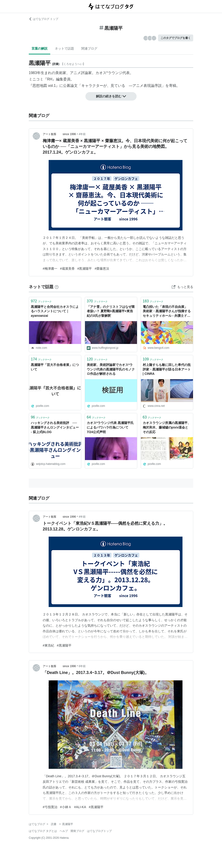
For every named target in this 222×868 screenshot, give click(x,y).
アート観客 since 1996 (59, 134)
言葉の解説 (40, 48)
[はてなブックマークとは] (57, 287)
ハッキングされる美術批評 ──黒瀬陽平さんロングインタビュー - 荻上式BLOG (55, 427)
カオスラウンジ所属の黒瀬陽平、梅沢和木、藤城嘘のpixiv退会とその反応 (167, 427)
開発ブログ (77, 831)
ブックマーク (41, 301)
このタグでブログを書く (176, 38)
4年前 (82, 134)
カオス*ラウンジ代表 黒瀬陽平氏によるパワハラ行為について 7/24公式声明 (110, 427)
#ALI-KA (80, 807)
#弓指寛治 (50, 807)
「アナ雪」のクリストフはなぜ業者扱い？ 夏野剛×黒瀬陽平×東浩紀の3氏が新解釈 (111, 311)
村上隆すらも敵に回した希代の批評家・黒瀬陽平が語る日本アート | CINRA (167, 369)
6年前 (82, 666)
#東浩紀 (48, 645)
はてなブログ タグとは (43, 831)
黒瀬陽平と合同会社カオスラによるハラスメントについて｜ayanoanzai (55, 311)
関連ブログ (89, 48)
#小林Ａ (66, 807)
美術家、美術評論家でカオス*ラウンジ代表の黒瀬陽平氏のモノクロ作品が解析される (111, 369)
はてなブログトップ (99, 831)
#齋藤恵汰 (102, 269)
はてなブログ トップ (44, 19)
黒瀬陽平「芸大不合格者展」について (55, 367)
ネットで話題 (64, 48)
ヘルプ (64, 831)
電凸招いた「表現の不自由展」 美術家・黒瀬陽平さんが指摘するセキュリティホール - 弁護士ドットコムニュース (167, 312)
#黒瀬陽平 (85, 269)
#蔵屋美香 (67, 269)
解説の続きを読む (111, 96)
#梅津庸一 (50, 269)
